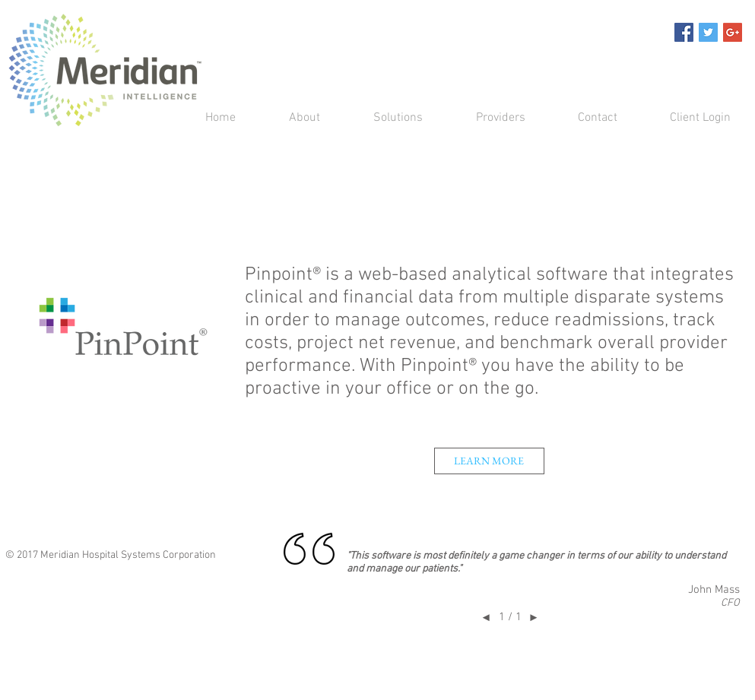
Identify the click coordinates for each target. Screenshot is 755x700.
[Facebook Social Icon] (684, 32)
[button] (383, 118)
